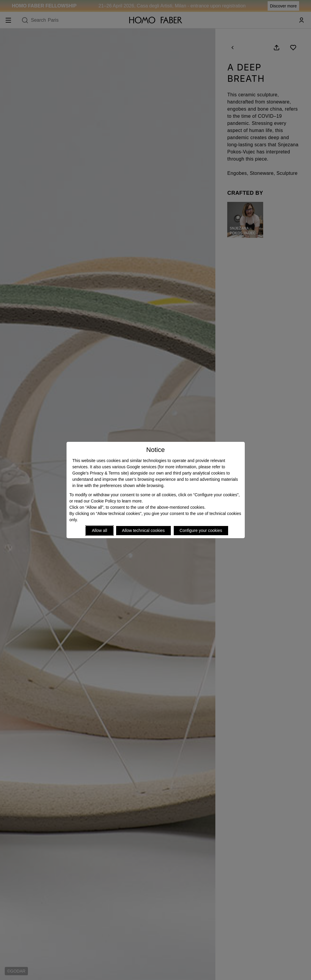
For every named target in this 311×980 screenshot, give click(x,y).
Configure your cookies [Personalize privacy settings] (201, 530)
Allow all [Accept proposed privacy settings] (99, 530)
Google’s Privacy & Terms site (100, 473)
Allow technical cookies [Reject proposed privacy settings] (143, 530)
